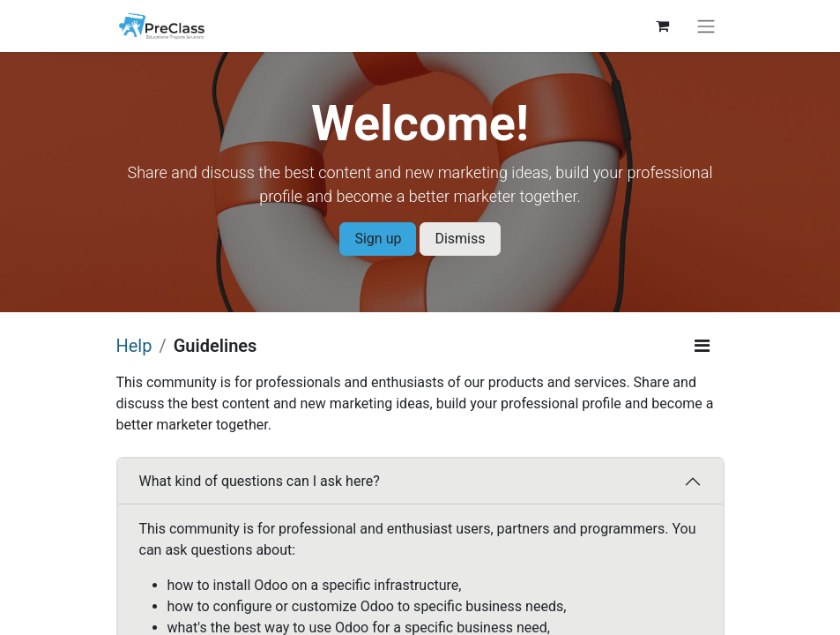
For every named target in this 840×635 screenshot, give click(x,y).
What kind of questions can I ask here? (260, 481)
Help (134, 346)
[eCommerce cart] (663, 26)
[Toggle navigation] (706, 26)
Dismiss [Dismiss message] (460, 239)
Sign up (378, 239)
